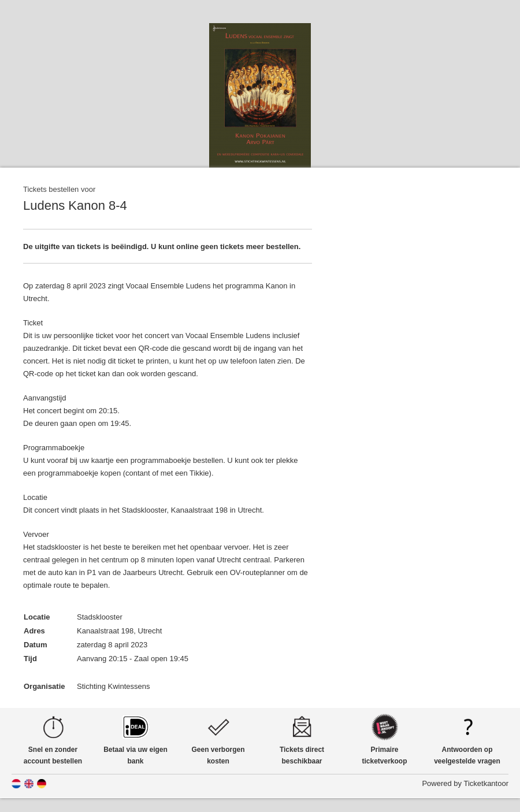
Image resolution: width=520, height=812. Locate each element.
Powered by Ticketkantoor (465, 783)
